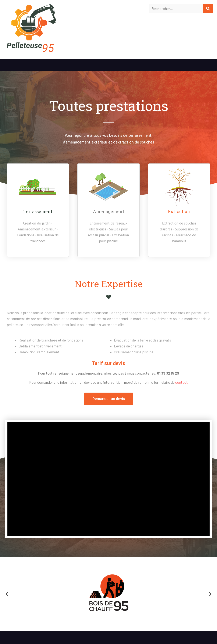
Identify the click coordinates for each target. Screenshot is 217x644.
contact (182, 382)
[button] (109, 399)
